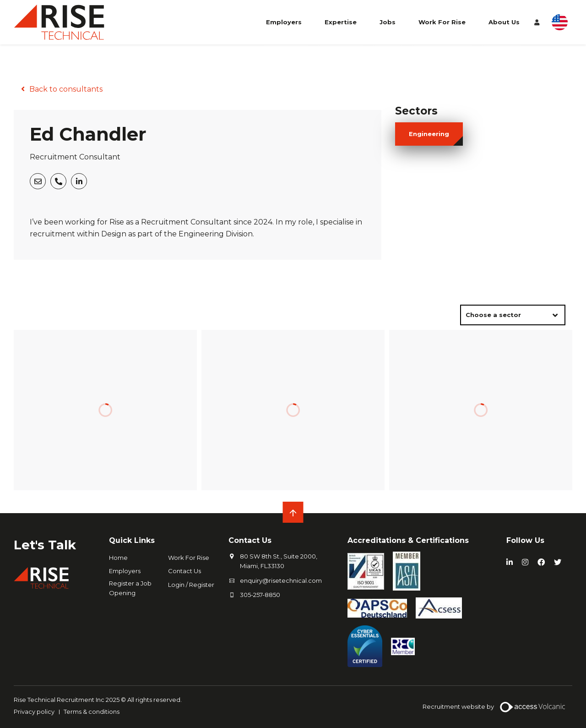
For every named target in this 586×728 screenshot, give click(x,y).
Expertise (341, 22)
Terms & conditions (92, 712)
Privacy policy (34, 712)
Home (118, 558)
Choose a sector (493, 315)
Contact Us (184, 571)
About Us (504, 22)
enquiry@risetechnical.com (281, 580)
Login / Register (191, 585)
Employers (284, 22)
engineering (429, 134)
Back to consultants (66, 89)
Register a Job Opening (130, 588)
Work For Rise (442, 22)
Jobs (388, 22)
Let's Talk (45, 545)
